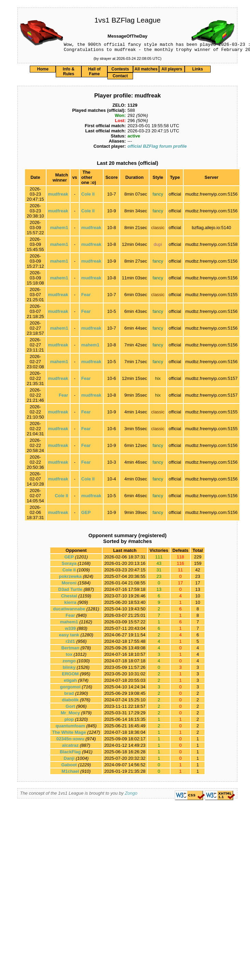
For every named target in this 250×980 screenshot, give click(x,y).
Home (43, 71)
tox (69, 656)
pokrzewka (70, 578)
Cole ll (88, 196)
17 (198, 585)
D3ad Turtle (70, 591)
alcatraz (70, 747)
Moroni (69, 585)
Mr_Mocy (70, 715)
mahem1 (59, 230)
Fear (86, 297)
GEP (86, 514)
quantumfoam (70, 728)
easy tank (69, 637)
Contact (120, 78)
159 (198, 565)
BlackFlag (70, 754)
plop (69, 721)
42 (198, 572)
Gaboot (69, 767)
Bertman (70, 650)
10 (198, 598)
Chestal (69, 598)
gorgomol (70, 689)
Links (198, 71)
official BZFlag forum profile (157, 148)
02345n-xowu (70, 741)
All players (172, 71)
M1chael (70, 773)
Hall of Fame (95, 74)
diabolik (70, 702)
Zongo (131, 795)
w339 (70, 630)
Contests (120, 71)
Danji (69, 760)
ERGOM (70, 676)
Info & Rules (69, 74)
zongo (69, 663)
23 (198, 578)
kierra (70, 604)
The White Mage (69, 734)
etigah (70, 682)
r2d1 (70, 643)
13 (198, 591)
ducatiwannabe (69, 611)
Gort (70, 708)
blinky (69, 669)
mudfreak (58, 196)
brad (69, 695)
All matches (146, 71)
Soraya (69, 565)
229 (198, 559)
